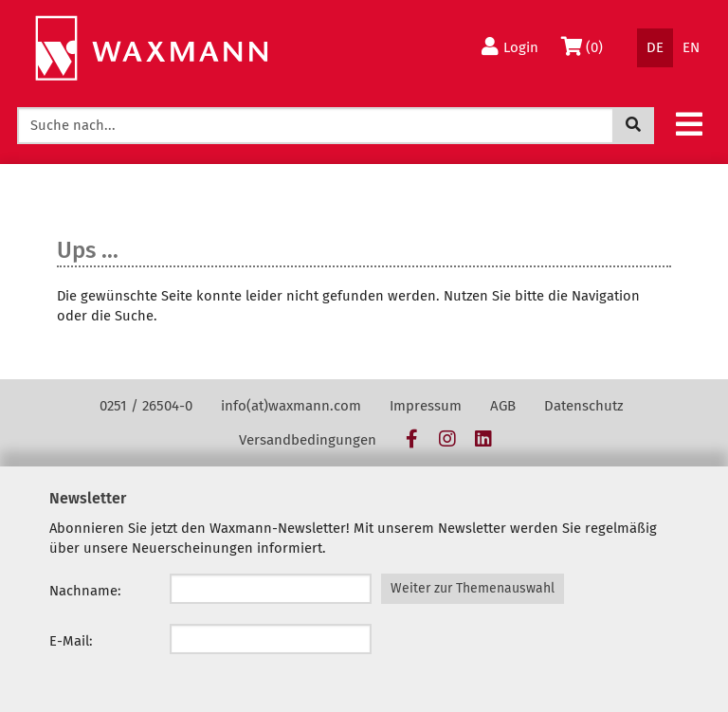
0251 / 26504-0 (146, 406)
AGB (503, 406)
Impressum (426, 406)
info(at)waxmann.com (291, 406)
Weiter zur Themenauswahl (473, 588)
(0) (585, 46)
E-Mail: (71, 641)
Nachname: (85, 591)
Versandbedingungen (308, 440)
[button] (689, 123)
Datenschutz (584, 406)
